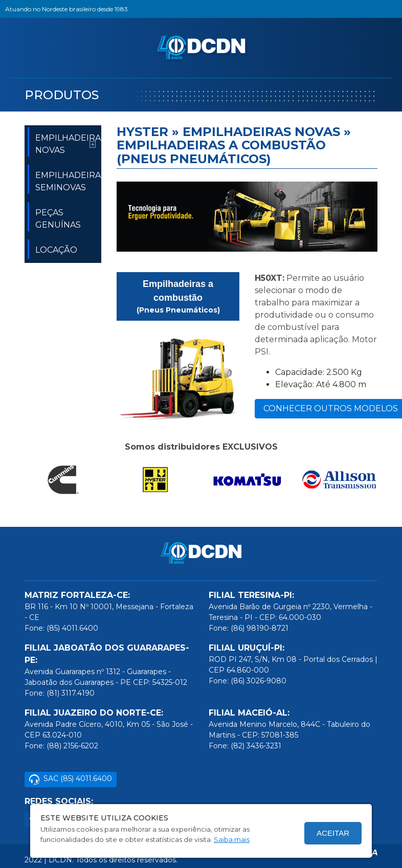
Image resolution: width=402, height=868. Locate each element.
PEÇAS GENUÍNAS (54, 217)
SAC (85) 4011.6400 (71, 779)
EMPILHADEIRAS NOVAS (64, 142)
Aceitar (333, 833)
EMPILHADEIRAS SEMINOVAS (64, 180)
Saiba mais (232, 839)
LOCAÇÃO (52, 249)
